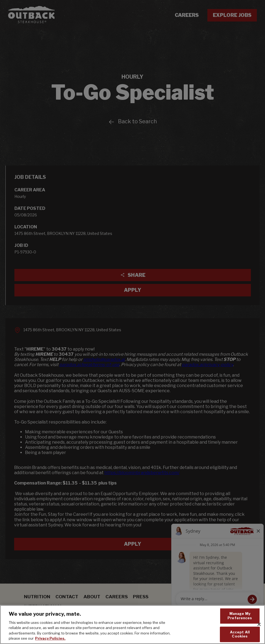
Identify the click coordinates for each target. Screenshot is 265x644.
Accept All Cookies (240, 635)
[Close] (259, 625)
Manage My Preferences (240, 616)
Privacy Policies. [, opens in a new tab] (50, 639)
